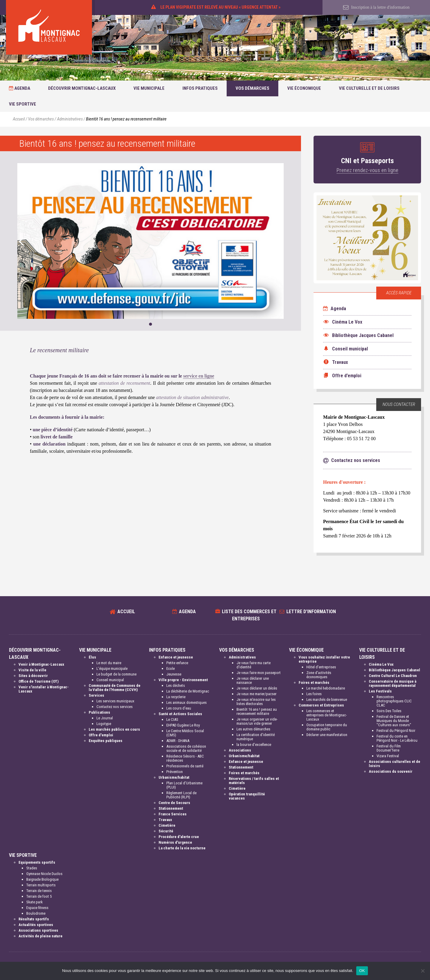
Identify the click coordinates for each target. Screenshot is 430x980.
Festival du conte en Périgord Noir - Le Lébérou (397, 738)
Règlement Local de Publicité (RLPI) (181, 795)
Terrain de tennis (39, 891)
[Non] (423, 971)
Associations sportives (38, 930)
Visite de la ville (32, 670)
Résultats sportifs (34, 919)
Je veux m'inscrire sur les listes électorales (256, 702)
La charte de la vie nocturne (182, 848)
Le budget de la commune (116, 674)
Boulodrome (36, 913)
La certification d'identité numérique (256, 737)
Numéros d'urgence (175, 842)
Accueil (19, 119)
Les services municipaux (115, 701)
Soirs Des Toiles (389, 711)
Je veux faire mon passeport (259, 673)
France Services (173, 814)
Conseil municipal (110, 680)
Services (96, 695)
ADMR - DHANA (178, 741)
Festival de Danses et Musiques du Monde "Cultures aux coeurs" (394, 721)
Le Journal (105, 718)
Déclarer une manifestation (327, 735)
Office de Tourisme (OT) (39, 681)
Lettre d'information (311, 612)
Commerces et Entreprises (321, 705)
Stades (32, 868)
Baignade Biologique (42, 879)
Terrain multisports (41, 885)
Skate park (34, 902)
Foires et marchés (244, 773)
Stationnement (171, 808)
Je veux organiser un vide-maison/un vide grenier (257, 721)
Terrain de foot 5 (39, 896)
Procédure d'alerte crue (179, 837)
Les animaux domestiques (186, 702)
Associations (240, 750)
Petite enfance (177, 663)
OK (362, 971)
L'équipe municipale (112, 668)
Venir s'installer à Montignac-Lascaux (44, 689)
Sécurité (166, 831)
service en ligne (199, 376)
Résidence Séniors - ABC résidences (185, 758)
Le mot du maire (109, 663)
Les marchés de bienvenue (327, 700)
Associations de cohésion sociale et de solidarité (186, 748)
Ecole (171, 668)
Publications (99, 712)
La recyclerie (176, 697)
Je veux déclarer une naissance (253, 680)
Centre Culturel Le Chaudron (393, 676)
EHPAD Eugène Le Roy (183, 725)
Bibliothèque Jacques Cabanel (394, 670)
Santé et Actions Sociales (180, 714)
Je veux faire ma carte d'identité (254, 665)
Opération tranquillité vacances (247, 796)
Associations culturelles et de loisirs (394, 764)
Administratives (70, 119)
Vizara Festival (388, 756)
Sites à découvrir (33, 676)
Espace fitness (37, 908)
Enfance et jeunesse (176, 657)
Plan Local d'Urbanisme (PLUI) (184, 785)
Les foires (314, 694)
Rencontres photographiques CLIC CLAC (394, 701)
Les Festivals (380, 691)
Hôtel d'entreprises (321, 667)
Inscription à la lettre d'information (376, 7)
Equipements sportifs (37, 862)
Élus (92, 657)
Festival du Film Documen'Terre (389, 748)
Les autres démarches (253, 729)
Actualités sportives (36, 925)
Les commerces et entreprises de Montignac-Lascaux (327, 715)
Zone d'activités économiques (319, 675)
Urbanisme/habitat (174, 777)
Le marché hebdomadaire (326, 688)
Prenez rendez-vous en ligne (367, 170)
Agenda (20, 88)
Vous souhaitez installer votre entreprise (324, 659)
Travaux (165, 820)
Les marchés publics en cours (114, 729)
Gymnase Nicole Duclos (44, 874)
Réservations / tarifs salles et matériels (254, 781)
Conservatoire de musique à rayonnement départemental (393, 683)
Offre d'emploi (101, 735)
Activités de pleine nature (40, 936)
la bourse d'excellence (254, 745)
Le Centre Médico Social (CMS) (185, 733)
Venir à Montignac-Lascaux (41, 664)
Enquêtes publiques (106, 741)
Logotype (104, 724)
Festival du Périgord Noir (396, 731)
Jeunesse (174, 674)
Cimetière (167, 825)
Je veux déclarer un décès (257, 688)
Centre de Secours (174, 803)
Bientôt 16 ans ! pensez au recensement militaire (257, 711)
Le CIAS (172, 719)
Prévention (175, 772)
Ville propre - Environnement (183, 680)
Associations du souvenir (391, 771)
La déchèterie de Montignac (188, 691)
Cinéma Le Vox (381, 664)
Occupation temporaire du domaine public (327, 727)
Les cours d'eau (179, 708)
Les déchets (176, 685)
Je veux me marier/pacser (257, 694)
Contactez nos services (115, 707)
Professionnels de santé (185, 766)
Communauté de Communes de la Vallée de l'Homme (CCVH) (115, 688)
